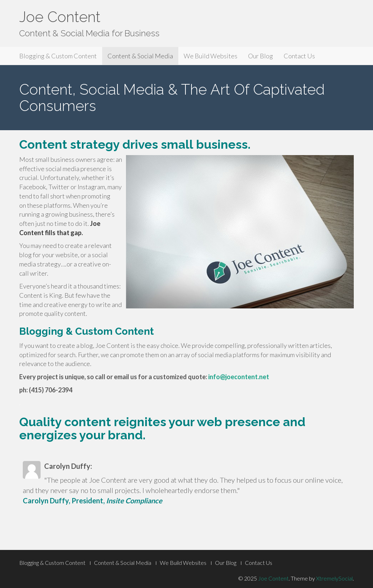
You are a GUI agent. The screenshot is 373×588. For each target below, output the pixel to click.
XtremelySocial (334, 578)
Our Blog (261, 56)
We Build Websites (211, 56)
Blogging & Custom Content (58, 56)
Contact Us (299, 56)
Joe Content (60, 17)
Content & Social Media (140, 56)
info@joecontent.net (239, 377)
